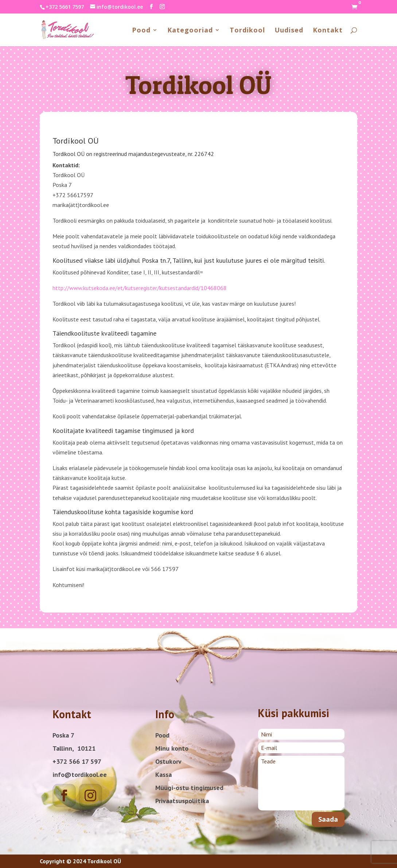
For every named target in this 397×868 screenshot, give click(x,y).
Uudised (289, 31)
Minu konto (172, 748)
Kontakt (328, 31)
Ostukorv (168, 761)
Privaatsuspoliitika (182, 801)
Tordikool (247, 31)
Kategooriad (190, 31)
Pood (141, 31)
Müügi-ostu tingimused (189, 788)
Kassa (164, 775)
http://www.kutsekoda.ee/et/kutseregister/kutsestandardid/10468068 (140, 288)
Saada (328, 819)
